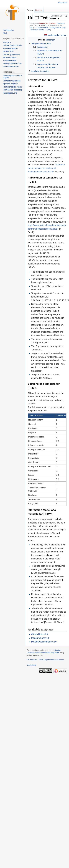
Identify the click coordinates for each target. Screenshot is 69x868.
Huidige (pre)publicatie (12, 45)
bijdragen (61, 23)
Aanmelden (62, 3)
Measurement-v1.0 (40, 638)
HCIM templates (10, 57)
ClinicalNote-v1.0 (39, 634)
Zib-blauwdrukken (10, 48)
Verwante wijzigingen (12, 81)
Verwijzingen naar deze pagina (13, 77)
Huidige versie (56, 27)
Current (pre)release (11, 55)
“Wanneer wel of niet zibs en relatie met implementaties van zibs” (46, 168)
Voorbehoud (32, 665)
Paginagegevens (10, 93)
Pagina (30, 10)
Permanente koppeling (12, 90)
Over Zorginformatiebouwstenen (52, 660)
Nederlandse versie (57, 35)
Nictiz (5, 33)
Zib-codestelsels (10, 61)
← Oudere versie (41, 27)
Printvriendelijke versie (12, 87)
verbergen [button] (51, 40)
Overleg (39, 10)
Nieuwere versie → (38, 30)
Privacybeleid (32, 660)
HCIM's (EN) (8, 51)
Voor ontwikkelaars (11, 67)
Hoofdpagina (8, 30)
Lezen (34, 16)
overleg (52, 23)
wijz (32, 27)
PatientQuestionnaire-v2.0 (44, 642)
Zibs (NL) (7, 42)
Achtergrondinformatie (12, 64)
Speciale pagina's (10, 84)
